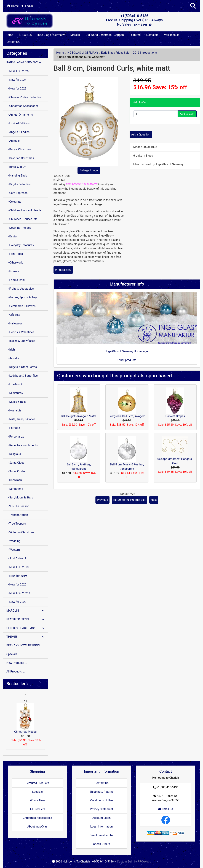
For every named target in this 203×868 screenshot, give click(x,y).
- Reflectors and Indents (22, 445)
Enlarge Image (89, 170)
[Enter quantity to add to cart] (156, 114)
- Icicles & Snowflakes (21, 341)
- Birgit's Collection (19, 184)
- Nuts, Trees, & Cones (21, 419)
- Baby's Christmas (19, 149)
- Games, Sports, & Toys (22, 297)
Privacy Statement (101, 809)
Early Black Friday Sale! (116, 53)
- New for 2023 (16, 89)
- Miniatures (15, 393)
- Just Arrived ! (16, 558)
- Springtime (15, 489)
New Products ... (17, 663)
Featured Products (37, 783)
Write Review (63, 270)
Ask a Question (141, 135)
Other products (127, 360)
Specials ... (13, 654)
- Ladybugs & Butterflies (22, 376)
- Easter (12, 236)
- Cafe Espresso (17, 193)
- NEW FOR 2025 (18, 71)
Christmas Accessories (37, 818)
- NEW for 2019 (17, 576)
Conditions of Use (101, 800)
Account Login (102, 818)
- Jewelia (13, 358)
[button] (193, 6)
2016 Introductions (145, 53)
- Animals (13, 141)
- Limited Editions (18, 123)
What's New (37, 800)
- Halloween (14, 323)
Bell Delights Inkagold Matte (79, 416)
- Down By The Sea (19, 228)
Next (154, 500)
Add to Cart (187, 114)
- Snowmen (14, 480)
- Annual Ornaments (20, 115)
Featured (135, 35)
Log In (27, 6)
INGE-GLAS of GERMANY (82, 53)
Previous (103, 500)
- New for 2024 (16, 80)
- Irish (11, 350)
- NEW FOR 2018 (18, 567)
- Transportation (17, 515)
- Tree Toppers (16, 524)
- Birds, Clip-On (16, 167)
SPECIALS (25, 35)
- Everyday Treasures (20, 245)
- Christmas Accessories (22, 106)
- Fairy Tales (15, 254)
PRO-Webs (144, 862)
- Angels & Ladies (18, 132)
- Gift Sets (13, 315)
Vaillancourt (172, 35)
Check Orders (101, 844)
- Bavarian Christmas (20, 158)
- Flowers (13, 271)
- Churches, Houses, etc (22, 219)
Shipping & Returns (102, 792)
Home (13, 6)
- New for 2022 (16, 602)
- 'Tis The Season (18, 506)
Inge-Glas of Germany (51, 35)
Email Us (166, 809)
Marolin (75, 35)
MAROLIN (25, 611)
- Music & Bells (16, 402)
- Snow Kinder (16, 471)
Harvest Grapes (175, 416)
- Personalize (15, 437)
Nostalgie (152, 35)
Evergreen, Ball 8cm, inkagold (127, 416)
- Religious (14, 454)
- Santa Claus (15, 463)
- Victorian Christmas (20, 532)
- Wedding (13, 541)
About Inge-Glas (37, 827)
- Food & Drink (16, 280)
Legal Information (101, 827)
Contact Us (13, 42)
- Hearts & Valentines (20, 332)
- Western (13, 550)
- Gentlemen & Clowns (21, 306)
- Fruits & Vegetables (20, 289)
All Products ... (16, 672)
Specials (37, 792)
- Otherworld (15, 263)
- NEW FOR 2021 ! (18, 593)
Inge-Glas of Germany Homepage (127, 351)
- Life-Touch (14, 384)
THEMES (25, 637)
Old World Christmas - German (105, 35)
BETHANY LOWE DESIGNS (23, 645)
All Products (37, 809)
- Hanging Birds (17, 176)
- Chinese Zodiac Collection (24, 97)
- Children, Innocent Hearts (24, 210)
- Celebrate (14, 202)
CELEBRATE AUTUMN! (25, 628)
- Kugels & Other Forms (22, 367)
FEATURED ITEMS (25, 619)
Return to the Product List (129, 500)
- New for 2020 (16, 584)
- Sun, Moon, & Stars (20, 497)
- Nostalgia (14, 410)
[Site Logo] (36, 21)
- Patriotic (13, 428)
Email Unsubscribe (101, 835)
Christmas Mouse (25, 718)
